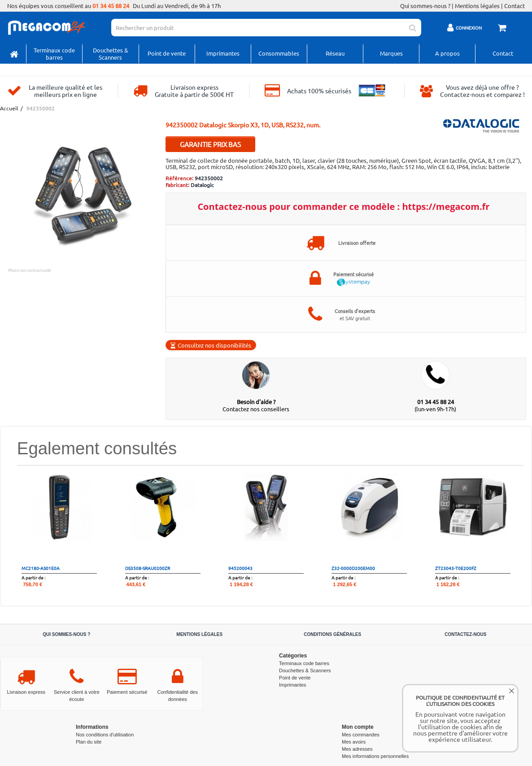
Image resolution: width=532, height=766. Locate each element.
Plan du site (89, 742)
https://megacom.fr (446, 207)
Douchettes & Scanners (111, 54)
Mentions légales (477, 6)
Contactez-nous (465, 634)
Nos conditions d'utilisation (105, 735)
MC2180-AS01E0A (41, 568)
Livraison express (26, 692)
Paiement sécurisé (127, 692)
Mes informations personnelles (375, 756)
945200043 (240, 568)
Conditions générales (332, 634)
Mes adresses (357, 749)
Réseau (335, 53)
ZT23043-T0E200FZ (456, 568)
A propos (447, 53)
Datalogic (202, 185)
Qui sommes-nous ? (425, 6)
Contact (515, 6)
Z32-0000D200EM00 (353, 568)
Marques (391, 53)
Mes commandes (361, 735)
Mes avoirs (354, 742)
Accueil (9, 108)
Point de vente (167, 53)
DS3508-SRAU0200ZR (148, 568)
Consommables (279, 53)
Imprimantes (223, 53)
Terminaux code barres (54, 54)
